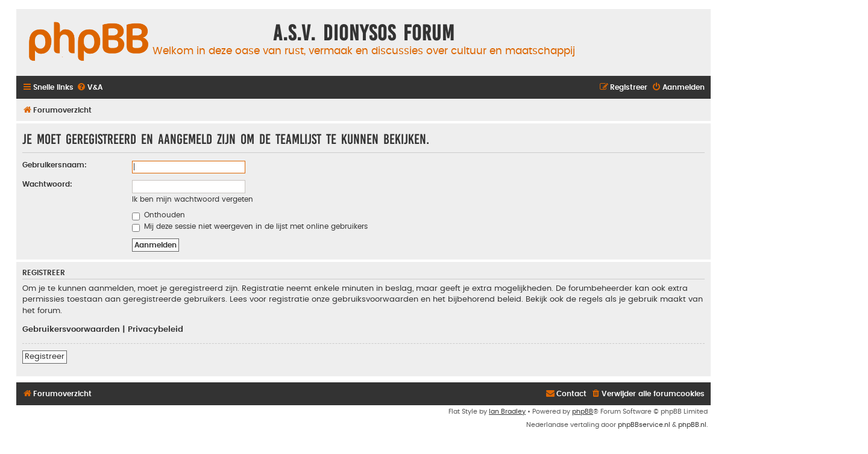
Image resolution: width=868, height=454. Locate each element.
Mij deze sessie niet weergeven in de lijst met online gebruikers (250, 226)
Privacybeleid (156, 329)
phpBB (583, 412)
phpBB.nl (692, 425)
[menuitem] (90, 88)
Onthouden (159, 215)
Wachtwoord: (47, 184)
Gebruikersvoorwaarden (71, 329)
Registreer (45, 356)
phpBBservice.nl (644, 425)
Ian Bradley (507, 412)
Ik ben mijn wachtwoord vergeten (193, 199)
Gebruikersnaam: (55, 165)
